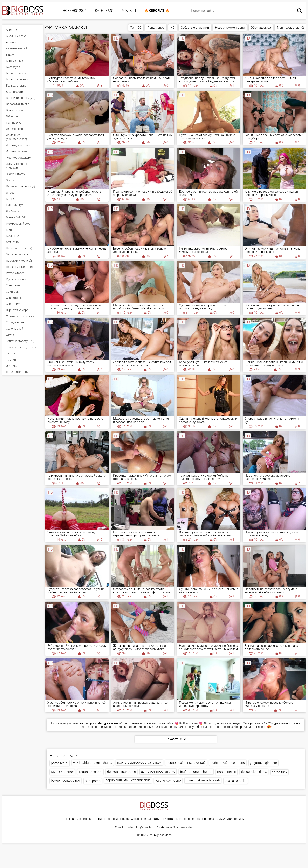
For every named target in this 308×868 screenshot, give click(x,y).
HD (173, 28)
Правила (208, 819)
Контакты (171, 819)
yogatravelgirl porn (263, 763)
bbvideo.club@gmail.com (140, 827)
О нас (135, 819)
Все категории (93, 819)
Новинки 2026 (75, 11)
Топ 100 (136, 28)
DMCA (221, 819)
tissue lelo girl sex (254, 772)
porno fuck (279, 772)
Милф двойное (62, 772)
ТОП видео (162, 727)
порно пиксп (227, 772)
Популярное (156, 28)
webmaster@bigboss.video (176, 827)
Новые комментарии (230, 28)
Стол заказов (190, 819)
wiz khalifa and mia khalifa (93, 763)
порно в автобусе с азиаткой (139, 762)
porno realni (60, 763)
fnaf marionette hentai (196, 772)
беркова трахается (122, 772)
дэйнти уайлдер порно (228, 763)
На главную (73, 819)
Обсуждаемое (261, 28)
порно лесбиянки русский (186, 763)
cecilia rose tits (236, 781)
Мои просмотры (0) (290, 28)
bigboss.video (163, 835)
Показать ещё (176, 739)
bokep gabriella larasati (203, 780)
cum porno (93, 781)
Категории (104, 11)
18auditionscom (90, 772)
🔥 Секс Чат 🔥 (157, 11)
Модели (129, 11)
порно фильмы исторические (128, 780)
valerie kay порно (168, 781)
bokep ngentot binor (65, 781)
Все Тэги (112, 819)
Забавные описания (195, 28)
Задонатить (235, 819)
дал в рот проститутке (158, 771)
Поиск (124, 819)
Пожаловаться (152, 819)
